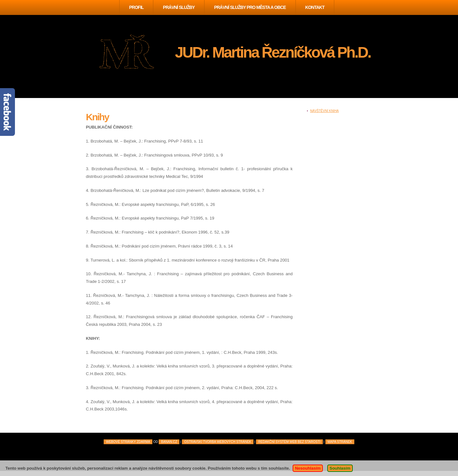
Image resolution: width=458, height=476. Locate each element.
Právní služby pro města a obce (250, 7)
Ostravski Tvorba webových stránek (218, 442)
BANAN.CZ (169, 442)
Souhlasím (340, 468)
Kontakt (315, 7)
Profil (136, 7)
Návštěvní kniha (324, 111)
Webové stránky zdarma (128, 442)
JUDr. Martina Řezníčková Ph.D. (273, 52)
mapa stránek (340, 442)
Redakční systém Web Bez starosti (289, 442)
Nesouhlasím (308, 468)
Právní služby (179, 7)
